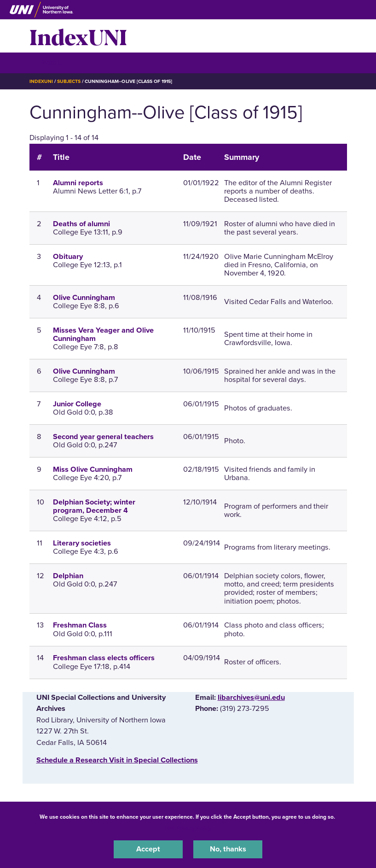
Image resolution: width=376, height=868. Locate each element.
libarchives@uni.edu (251, 698)
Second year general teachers (103, 437)
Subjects (69, 81)
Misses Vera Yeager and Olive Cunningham (103, 334)
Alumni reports (78, 183)
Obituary (68, 257)
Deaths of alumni (81, 224)
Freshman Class (80, 625)
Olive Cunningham (84, 298)
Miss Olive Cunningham (93, 469)
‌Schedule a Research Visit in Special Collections (117, 760)
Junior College (77, 404)
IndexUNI (78, 36)
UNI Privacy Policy (188, 828)
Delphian (68, 576)
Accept (148, 849)
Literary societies (82, 543)
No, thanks (228, 849)
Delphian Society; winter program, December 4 (94, 506)
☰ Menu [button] (46, 62)
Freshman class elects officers (104, 658)
